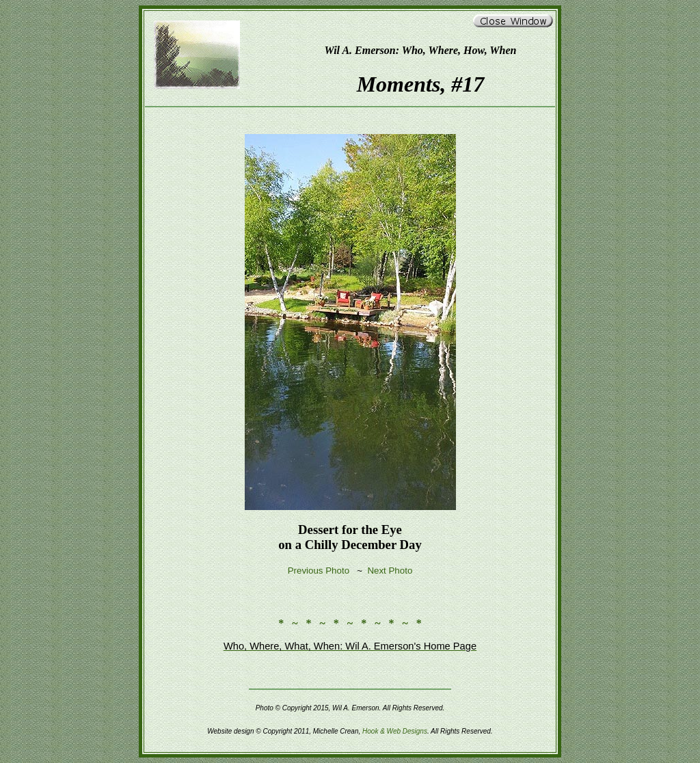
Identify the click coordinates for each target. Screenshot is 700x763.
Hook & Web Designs (395, 731)
